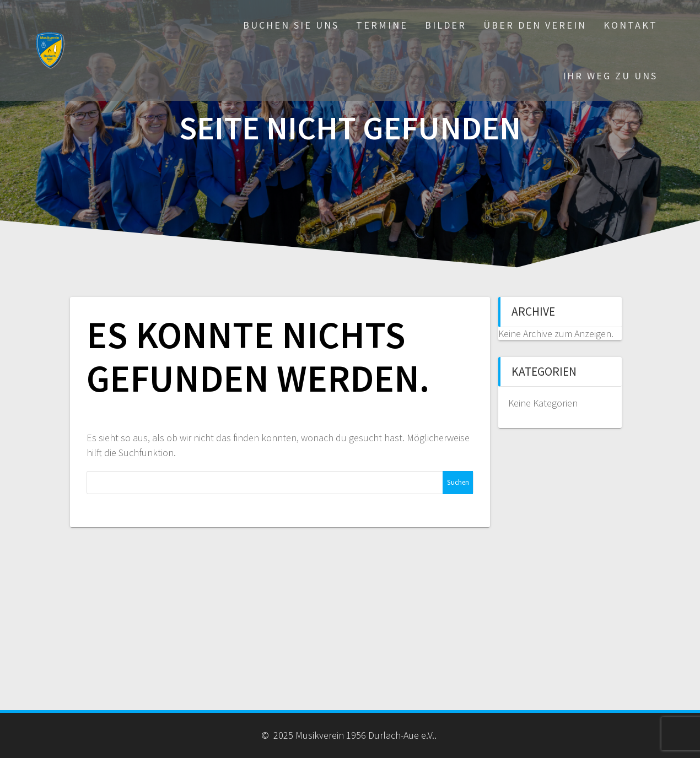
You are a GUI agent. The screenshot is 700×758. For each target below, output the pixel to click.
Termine (382, 25)
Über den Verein (535, 25)
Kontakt (631, 25)
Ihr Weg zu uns (610, 76)
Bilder (446, 25)
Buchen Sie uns (291, 25)
